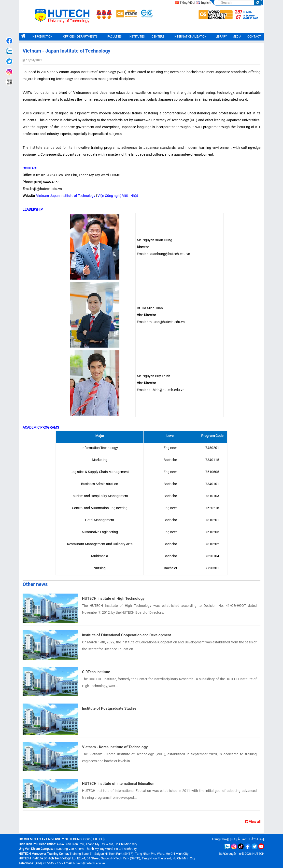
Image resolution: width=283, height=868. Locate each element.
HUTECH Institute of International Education (118, 784)
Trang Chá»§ (220, 839)
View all (253, 822)
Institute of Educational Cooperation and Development (127, 635)
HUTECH (258, 854)
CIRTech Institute (96, 672)
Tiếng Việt (187, 3)
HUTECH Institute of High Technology (113, 598)
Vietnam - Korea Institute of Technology (115, 747)
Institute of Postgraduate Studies (109, 708)
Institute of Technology (78, 196)
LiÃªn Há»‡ (257, 839)
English (205, 3)
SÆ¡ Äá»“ (239, 839)
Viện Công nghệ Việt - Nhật (118, 196)
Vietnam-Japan (48, 196)
